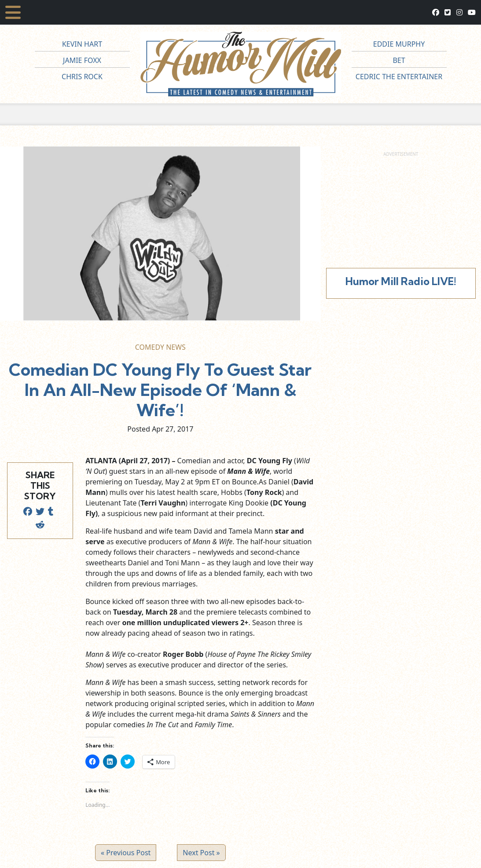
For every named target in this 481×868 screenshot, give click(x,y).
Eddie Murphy (399, 44)
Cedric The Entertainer (399, 77)
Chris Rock (82, 77)
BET (399, 60)
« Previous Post (126, 853)
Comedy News (160, 347)
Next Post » (201, 853)
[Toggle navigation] (13, 12)
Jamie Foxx (82, 60)
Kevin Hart (82, 44)
